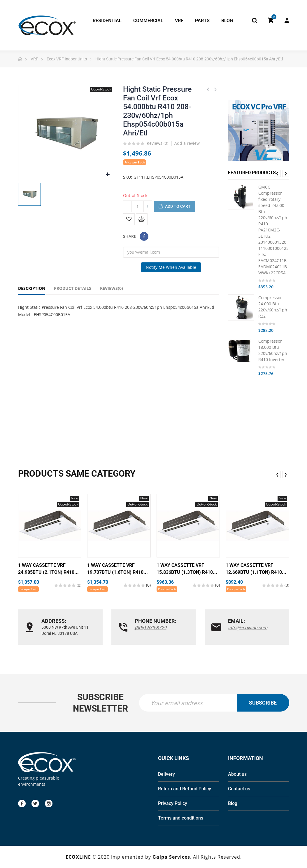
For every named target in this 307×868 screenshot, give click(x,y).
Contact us (239, 789)
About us (237, 774)
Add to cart (174, 207)
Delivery (166, 774)
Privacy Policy (173, 803)
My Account (287, 20)
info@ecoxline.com (248, 628)
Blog (233, 803)
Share (144, 236)
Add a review (187, 143)
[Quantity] (138, 206)
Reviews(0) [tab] (112, 288)
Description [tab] (32, 288)
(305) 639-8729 (151, 628)
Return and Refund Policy (185, 789)
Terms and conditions (181, 818)
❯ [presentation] (286, 173)
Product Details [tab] (73, 288)
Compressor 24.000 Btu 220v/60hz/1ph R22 (273, 307)
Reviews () (157, 144)
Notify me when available (171, 267)
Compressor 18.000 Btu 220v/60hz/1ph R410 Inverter (273, 350)
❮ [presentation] (277, 173)
